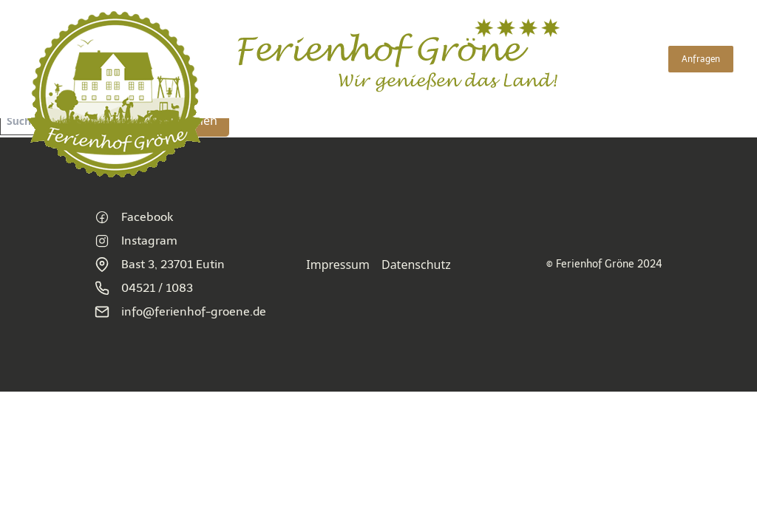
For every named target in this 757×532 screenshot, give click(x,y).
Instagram (136, 241)
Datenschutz (416, 265)
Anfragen (701, 59)
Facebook (134, 217)
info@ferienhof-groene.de (180, 312)
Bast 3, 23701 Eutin (160, 265)
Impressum (338, 265)
